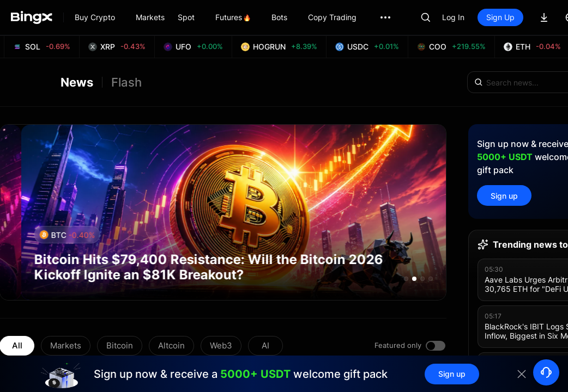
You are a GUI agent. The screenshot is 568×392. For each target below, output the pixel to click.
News (77, 82)
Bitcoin (120, 345)
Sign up (504, 196)
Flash (126, 82)
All (17, 345)
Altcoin (171, 345)
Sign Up (500, 17)
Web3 (221, 345)
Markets (66, 345)
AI (265, 345)
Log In (453, 17)
